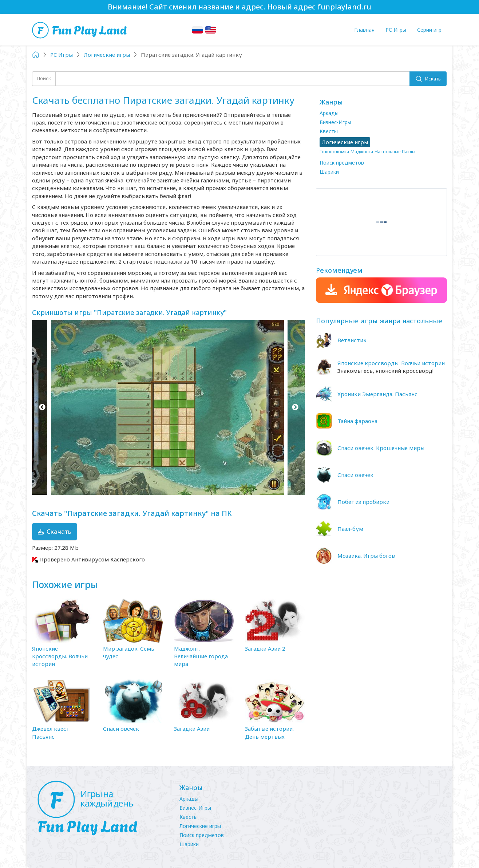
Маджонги (362, 152)
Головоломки (334, 152)
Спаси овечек (121, 729)
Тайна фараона (357, 421)
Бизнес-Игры (335, 122)
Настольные (387, 152)
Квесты (329, 131)
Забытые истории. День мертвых (269, 732)
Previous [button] (42, 407)
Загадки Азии (192, 729)
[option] (169, 407)
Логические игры (200, 826)
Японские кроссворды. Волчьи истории (60, 656)
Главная (364, 30)
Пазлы (409, 152)
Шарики (329, 172)
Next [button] (295, 407)
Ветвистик (352, 340)
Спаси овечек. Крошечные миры (381, 448)
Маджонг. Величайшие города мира (201, 656)
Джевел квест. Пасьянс (51, 732)
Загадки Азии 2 (265, 648)
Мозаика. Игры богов (366, 556)
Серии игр (429, 30)
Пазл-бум (350, 529)
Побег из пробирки (363, 502)
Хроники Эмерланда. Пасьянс (377, 394)
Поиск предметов (342, 163)
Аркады (329, 113)
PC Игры (396, 30)
